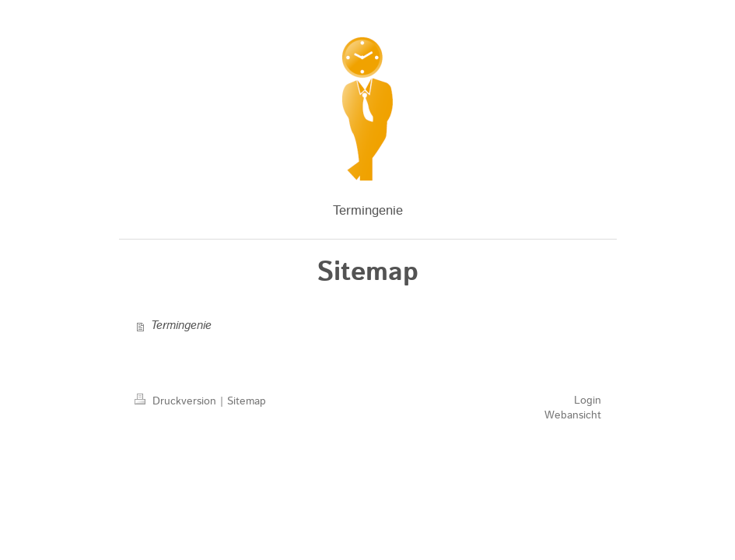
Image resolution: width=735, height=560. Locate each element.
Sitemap (247, 401)
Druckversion (177, 401)
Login (588, 401)
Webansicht (573, 415)
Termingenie (181, 326)
